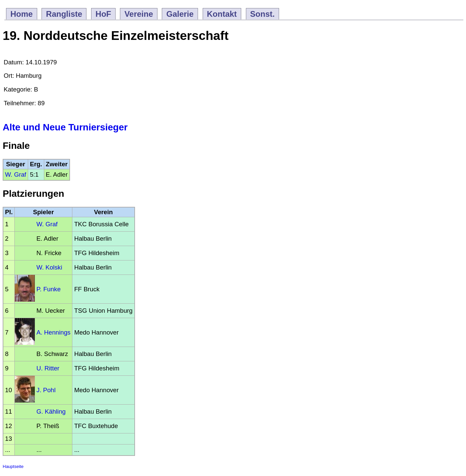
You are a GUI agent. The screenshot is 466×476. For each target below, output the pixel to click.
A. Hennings (54, 332)
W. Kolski (49, 267)
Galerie (180, 14)
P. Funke (49, 289)
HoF (103, 14)
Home (22, 14)
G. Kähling (51, 411)
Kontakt (222, 14)
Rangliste (64, 14)
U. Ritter (48, 368)
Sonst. (262, 14)
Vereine (139, 14)
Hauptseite (13, 466)
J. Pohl (46, 390)
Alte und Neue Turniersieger (65, 127)
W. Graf (16, 174)
